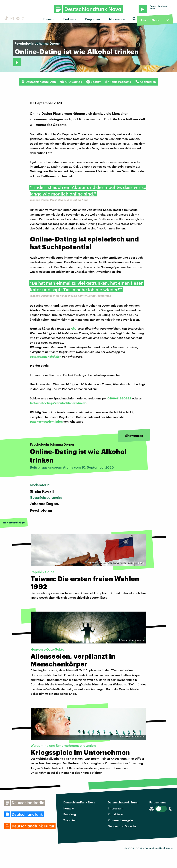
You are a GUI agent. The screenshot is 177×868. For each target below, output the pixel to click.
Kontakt (69, 808)
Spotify (94, 82)
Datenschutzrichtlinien (46, 356)
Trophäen (70, 820)
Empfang (70, 814)
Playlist (156, 20)
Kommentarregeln (120, 820)
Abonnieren (146, 82)
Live (144, 20)
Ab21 (74, 328)
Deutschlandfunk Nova (79, 802)
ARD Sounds (71, 82)
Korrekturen (116, 814)
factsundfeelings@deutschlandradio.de (58, 403)
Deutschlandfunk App (39, 82)
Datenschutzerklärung (123, 802)
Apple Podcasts (118, 82)
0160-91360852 (119, 398)
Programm (93, 19)
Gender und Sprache (122, 826)
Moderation (117, 19)
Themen (49, 19)
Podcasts (70, 19)
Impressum (116, 808)
